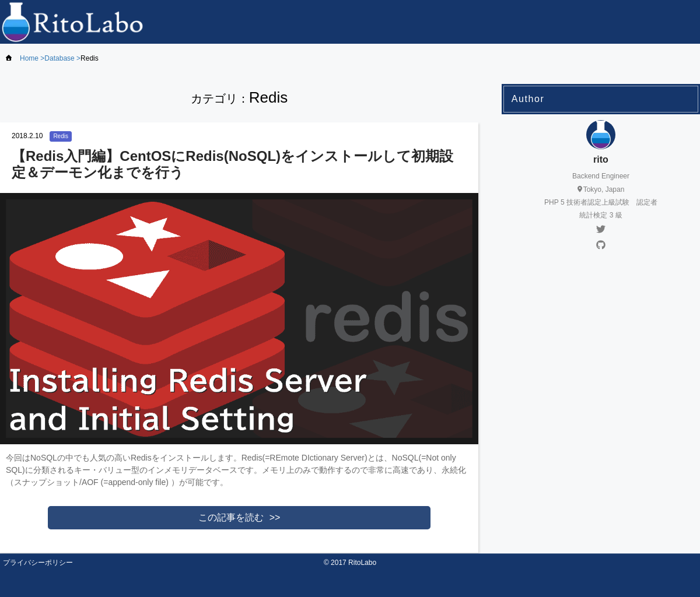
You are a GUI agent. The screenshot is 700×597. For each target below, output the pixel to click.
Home (29, 58)
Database (59, 58)
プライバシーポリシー (38, 563)
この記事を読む (231, 517)
